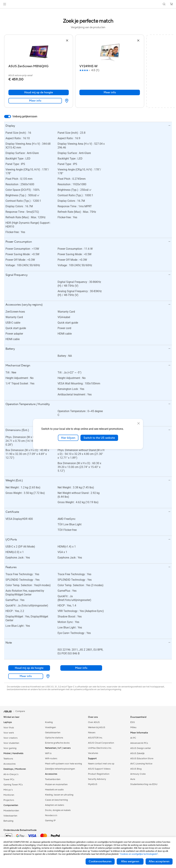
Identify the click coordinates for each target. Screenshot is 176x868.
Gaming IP (50, 821)
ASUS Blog (136, 769)
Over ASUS (94, 722)
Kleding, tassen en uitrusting (59, 795)
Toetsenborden (53, 779)
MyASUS (93, 784)
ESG (133, 722)
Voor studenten (11, 743)
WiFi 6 (48, 753)
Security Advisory (97, 779)
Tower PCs (9, 779)
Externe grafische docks (57, 743)
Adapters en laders (55, 805)
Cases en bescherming (56, 800)
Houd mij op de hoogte (39, 92)
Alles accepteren (159, 861)
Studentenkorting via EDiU (144, 784)
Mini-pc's (8, 790)
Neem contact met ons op (101, 764)
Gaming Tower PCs (13, 785)
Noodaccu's (51, 815)
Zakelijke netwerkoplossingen (60, 769)
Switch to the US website (99, 438)
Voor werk (9, 733)
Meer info (35, 101)
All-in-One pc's (11, 774)
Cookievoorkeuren (100, 861)
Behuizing (8, 821)
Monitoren (9, 795)
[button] (5, 4)
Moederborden (11, 811)
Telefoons (8, 759)
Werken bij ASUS (97, 727)
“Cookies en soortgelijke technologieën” (139, 854)
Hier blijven (68, 438)
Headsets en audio (54, 790)
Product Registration (99, 774)
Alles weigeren (130, 861)
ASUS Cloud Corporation (101, 743)
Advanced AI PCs (139, 743)
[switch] (8, 117)
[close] (139, 423)
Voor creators (10, 738)
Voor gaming (10, 748)
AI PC (133, 738)
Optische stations (54, 738)
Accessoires (10, 764)
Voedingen (50, 727)
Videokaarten (10, 816)
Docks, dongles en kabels (58, 810)
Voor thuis (9, 728)
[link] (88, 4)
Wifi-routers (51, 759)
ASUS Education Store (142, 759)
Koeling (49, 722)
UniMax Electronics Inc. (100, 748)
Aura (133, 779)
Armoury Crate (138, 774)
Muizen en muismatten (56, 784)
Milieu (133, 727)
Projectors (9, 800)
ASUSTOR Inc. (95, 738)
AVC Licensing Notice (141, 764)
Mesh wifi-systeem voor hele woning (64, 764)
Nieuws (92, 733)
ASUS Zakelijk (137, 753)
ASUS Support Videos (99, 769)
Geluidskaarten (53, 733)
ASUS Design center (141, 748)
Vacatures (93, 753)
